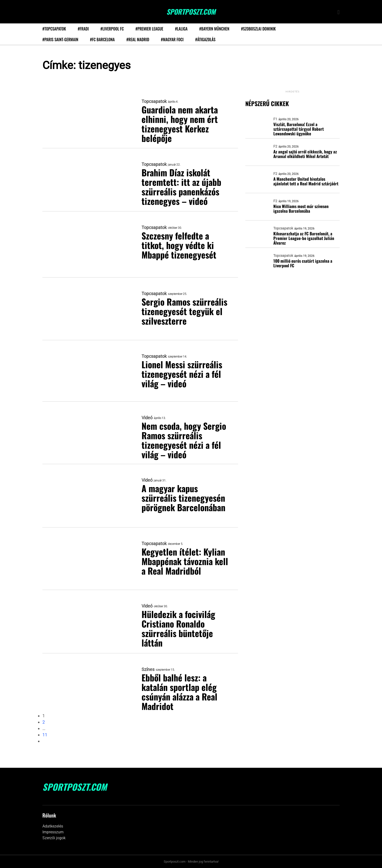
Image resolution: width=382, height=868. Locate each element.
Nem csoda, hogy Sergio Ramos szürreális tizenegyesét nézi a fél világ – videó (184, 440)
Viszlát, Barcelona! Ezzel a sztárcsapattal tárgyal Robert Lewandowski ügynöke (299, 129)
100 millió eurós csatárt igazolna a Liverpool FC (303, 263)
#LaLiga (181, 29)
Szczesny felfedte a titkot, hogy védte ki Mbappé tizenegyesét (179, 245)
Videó (147, 418)
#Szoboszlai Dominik (258, 29)
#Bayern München (214, 29)
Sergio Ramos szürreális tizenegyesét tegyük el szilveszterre (185, 311)
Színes (148, 669)
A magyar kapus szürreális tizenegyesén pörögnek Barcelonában (184, 498)
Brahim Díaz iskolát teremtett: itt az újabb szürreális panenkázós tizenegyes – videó (182, 187)
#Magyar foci (172, 40)
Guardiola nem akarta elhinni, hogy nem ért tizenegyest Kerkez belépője (180, 124)
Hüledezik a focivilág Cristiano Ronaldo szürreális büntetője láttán (179, 628)
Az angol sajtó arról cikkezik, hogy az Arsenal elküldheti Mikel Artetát (305, 154)
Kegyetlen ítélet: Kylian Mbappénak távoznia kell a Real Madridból (185, 561)
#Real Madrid (138, 40)
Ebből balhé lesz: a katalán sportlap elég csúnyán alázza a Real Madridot (180, 692)
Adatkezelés (53, 826)
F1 (275, 119)
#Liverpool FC (112, 29)
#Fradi (83, 29)
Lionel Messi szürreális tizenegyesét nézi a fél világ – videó (182, 374)
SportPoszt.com (191, 12)
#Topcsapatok (54, 29)
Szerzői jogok (54, 838)
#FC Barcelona (102, 40)
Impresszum (53, 832)
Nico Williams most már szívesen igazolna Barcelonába (301, 209)
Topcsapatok (154, 101)
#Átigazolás (205, 40)
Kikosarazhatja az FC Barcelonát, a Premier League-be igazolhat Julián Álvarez (304, 238)
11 (45, 735)
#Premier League (149, 29)
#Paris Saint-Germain (60, 40)
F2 (275, 146)
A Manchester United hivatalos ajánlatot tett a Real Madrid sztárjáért (306, 181)
